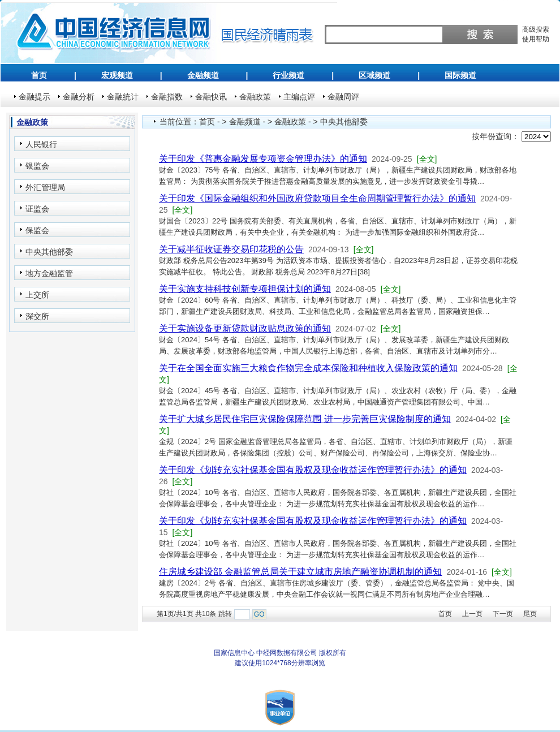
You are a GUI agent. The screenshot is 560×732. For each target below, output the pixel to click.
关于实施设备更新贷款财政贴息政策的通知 (245, 328)
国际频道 (460, 75)
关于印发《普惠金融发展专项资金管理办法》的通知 (263, 159)
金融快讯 (211, 97)
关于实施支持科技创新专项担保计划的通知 (245, 289)
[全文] (427, 159)
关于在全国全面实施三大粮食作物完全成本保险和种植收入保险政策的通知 (308, 368)
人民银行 (41, 144)
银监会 (37, 166)
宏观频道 (117, 75)
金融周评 (343, 97)
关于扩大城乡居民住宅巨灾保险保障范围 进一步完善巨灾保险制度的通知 (305, 419)
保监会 (37, 230)
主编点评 (299, 97)
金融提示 (35, 97)
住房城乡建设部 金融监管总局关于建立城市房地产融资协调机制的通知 (300, 572)
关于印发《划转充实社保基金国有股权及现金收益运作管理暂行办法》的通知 (313, 470)
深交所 (37, 316)
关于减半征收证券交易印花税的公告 (231, 249)
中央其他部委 (49, 252)
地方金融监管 (49, 273)
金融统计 (123, 97)
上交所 (37, 295)
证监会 (37, 209)
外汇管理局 (45, 187)
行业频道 (288, 75)
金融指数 (167, 97)
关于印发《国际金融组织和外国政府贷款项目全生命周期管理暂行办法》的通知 (317, 198)
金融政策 (255, 97)
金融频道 (203, 75)
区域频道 (374, 75)
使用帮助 (536, 39)
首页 (39, 75)
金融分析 (79, 97)
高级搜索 (536, 29)
